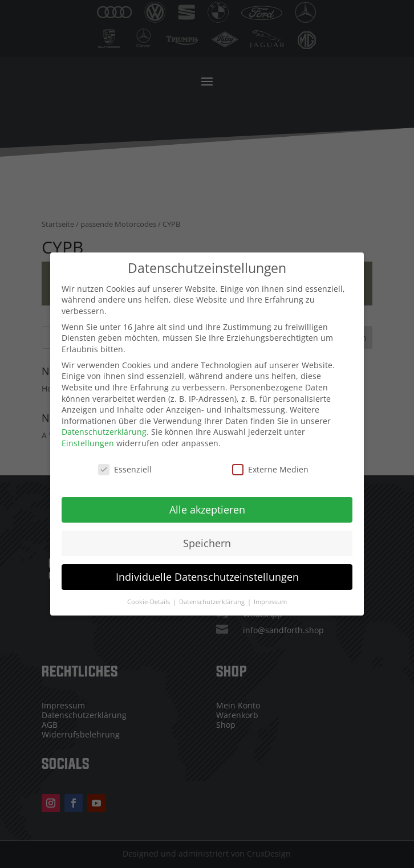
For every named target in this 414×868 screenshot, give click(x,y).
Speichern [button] (207, 537)
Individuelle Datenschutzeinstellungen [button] (207, 570)
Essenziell (125, 463)
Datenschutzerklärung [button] (213, 596)
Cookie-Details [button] (149, 596)
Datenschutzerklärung (104, 426)
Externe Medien (270, 463)
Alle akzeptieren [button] (207, 503)
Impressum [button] (270, 596)
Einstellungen (88, 437)
